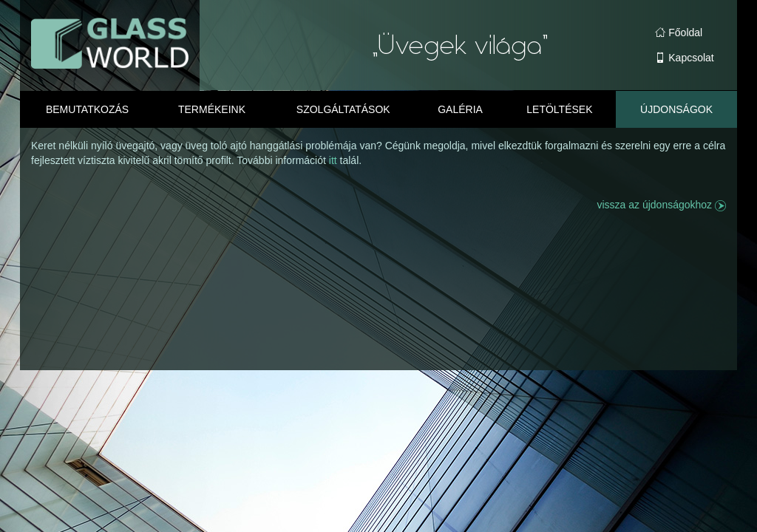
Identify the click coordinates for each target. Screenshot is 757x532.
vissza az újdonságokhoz (661, 205)
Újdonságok (676, 109)
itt (335, 160)
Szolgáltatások (343, 109)
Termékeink (212, 109)
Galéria (460, 109)
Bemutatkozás (87, 109)
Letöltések (559, 109)
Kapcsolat (684, 58)
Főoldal (679, 33)
